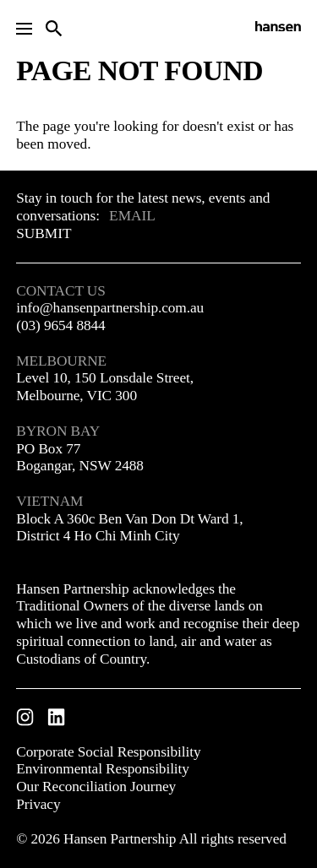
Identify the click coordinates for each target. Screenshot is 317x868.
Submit (44, 233)
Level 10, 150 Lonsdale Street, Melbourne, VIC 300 (105, 387)
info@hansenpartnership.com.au (110, 308)
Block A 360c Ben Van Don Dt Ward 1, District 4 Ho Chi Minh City (129, 528)
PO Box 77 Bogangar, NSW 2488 (80, 458)
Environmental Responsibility (103, 769)
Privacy (38, 804)
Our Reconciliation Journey (96, 787)
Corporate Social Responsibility (108, 752)
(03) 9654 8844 (60, 325)
